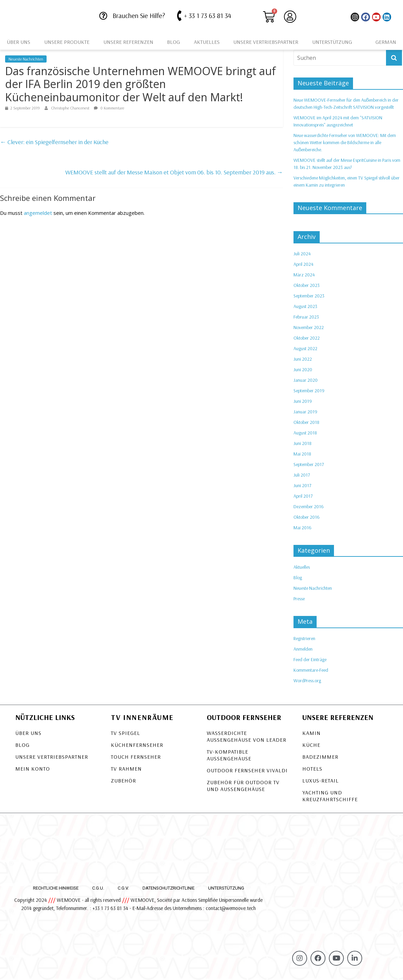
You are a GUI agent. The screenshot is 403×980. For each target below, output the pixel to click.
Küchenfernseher (137, 745)
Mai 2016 (303, 528)
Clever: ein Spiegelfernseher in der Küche (54, 142)
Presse (299, 599)
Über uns (19, 42)
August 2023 (305, 306)
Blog (173, 42)
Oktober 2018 (306, 422)
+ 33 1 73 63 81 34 (208, 15)
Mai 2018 (302, 454)
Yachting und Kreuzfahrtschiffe (330, 796)
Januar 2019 (305, 412)
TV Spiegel (125, 733)
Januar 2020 (306, 380)
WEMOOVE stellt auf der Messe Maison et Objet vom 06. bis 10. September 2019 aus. (174, 172)
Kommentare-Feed (311, 670)
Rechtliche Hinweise (56, 888)
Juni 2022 (303, 359)
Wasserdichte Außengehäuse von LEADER (247, 736)
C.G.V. (123, 888)
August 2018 (305, 433)
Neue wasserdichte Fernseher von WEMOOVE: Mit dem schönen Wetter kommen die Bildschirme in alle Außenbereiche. (345, 142)
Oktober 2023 (307, 285)
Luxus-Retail (321, 780)
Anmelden (303, 649)
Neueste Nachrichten (26, 59)
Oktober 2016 (307, 517)
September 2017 (309, 464)
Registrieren (304, 638)
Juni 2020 (303, 369)
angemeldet (38, 213)
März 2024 (304, 275)
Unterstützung (332, 42)
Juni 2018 (303, 443)
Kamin (312, 733)
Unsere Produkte (67, 42)
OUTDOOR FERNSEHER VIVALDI (247, 770)
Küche (311, 745)
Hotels (312, 769)
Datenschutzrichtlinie (169, 888)
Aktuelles (207, 42)
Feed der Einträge (310, 659)
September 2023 (309, 296)
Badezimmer (320, 757)
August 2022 (305, 348)
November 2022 (309, 327)
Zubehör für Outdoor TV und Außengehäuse (243, 786)
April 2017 (303, 496)
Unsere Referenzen (128, 42)
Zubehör (123, 780)
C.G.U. (98, 888)
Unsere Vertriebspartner (266, 42)
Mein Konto (33, 769)
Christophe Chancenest (71, 108)
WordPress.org (307, 681)
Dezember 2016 (309, 506)
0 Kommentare (109, 108)
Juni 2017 (302, 485)
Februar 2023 (306, 317)
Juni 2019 (303, 401)
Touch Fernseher (136, 757)
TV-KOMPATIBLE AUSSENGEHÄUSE (229, 755)
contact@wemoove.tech (231, 908)
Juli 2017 (302, 475)
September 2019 (309, 391)
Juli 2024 (302, 254)
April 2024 (303, 264)
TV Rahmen (126, 769)
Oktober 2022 (307, 338)
